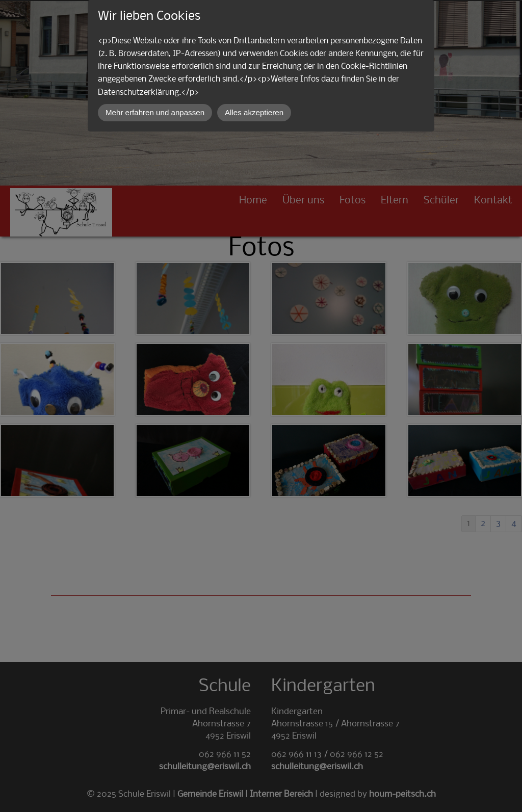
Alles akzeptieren (254, 112)
